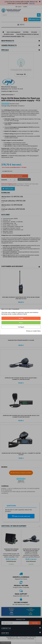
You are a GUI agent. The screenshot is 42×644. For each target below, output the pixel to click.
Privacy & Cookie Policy (33, 331)
